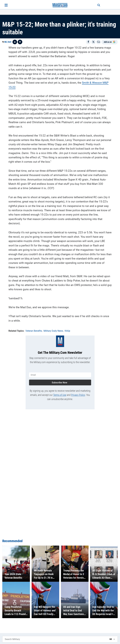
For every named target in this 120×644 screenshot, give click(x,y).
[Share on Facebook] (88, 42)
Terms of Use (60, 395)
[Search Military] (55, 639)
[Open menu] (6, 5)
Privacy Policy (78, 395)
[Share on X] (93, 42)
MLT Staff (8, 42)
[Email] (99, 42)
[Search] (99, 5)
